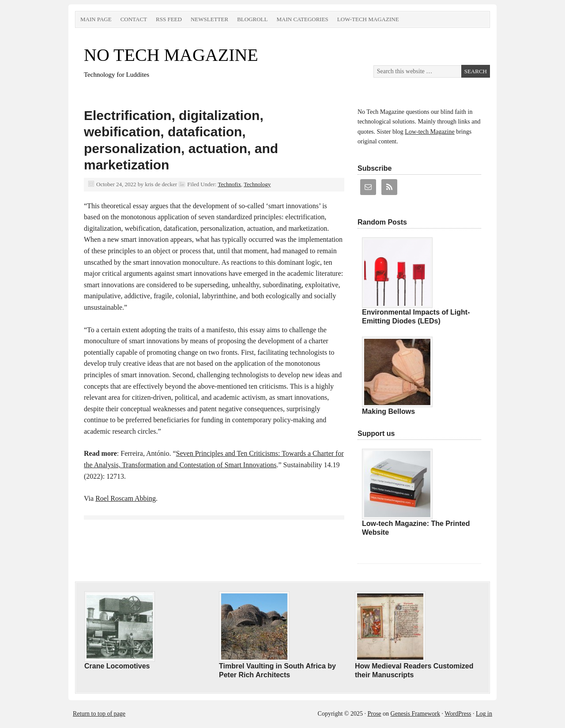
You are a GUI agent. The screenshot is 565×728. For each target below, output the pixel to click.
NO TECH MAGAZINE (171, 55)
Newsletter (209, 19)
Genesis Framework (415, 714)
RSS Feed (169, 19)
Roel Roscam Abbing (126, 498)
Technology (257, 184)
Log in (484, 714)
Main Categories (302, 19)
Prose (374, 714)
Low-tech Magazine (368, 19)
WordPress (458, 714)
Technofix (229, 184)
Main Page (96, 19)
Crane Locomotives (117, 666)
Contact (134, 19)
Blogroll (252, 19)
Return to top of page (99, 714)
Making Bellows (388, 411)
